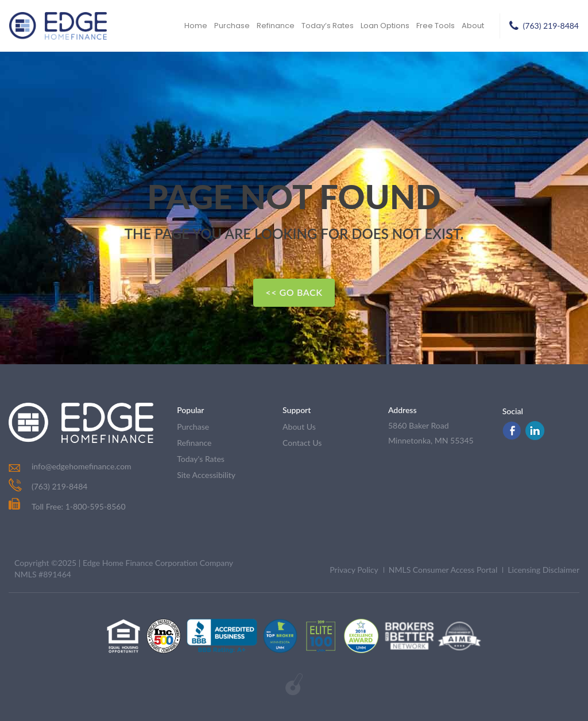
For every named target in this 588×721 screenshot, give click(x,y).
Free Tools (436, 26)
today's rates (201, 459)
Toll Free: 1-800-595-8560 (67, 506)
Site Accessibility (206, 475)
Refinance (276, 26)
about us (299, 427)
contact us (302, 443)
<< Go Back (294, 292)
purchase (193, 427)
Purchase (232, 26)
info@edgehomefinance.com (82, 466)
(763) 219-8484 (551, 26)
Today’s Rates (328, 26)
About (473, 26)
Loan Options (385, 26)
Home (196, 26)
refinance (194, 443)
